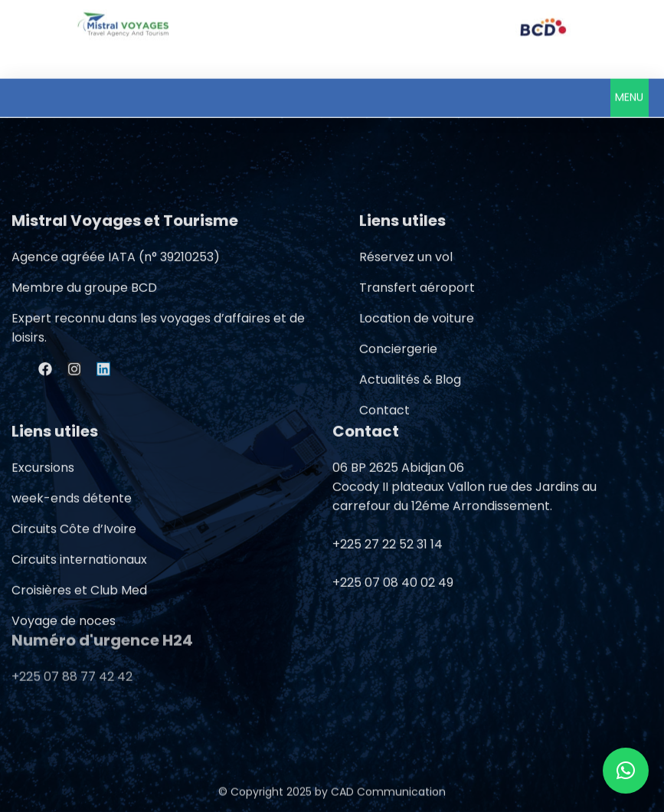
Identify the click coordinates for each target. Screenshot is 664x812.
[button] (630, 95)
